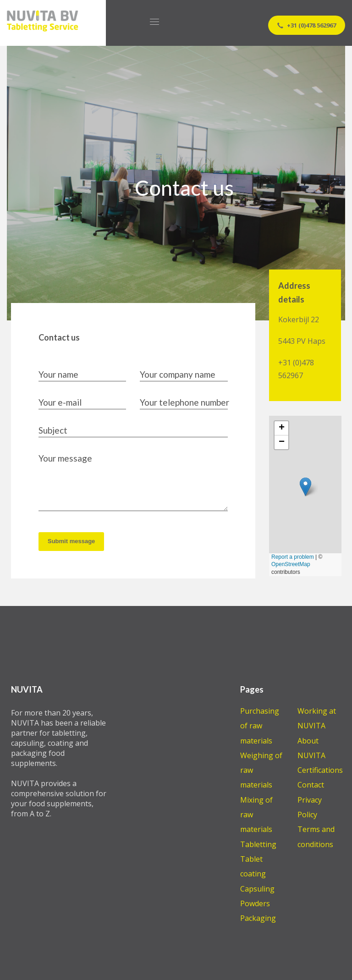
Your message (65, 458)
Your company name (178, 374)
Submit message (71, 541)
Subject (53, 430)
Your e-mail (60, 402)
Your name (58, 374)
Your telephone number (184, 402)
